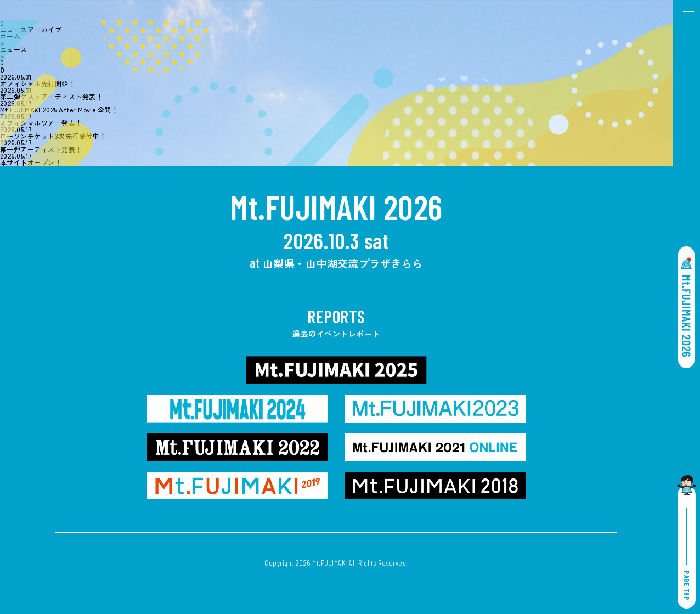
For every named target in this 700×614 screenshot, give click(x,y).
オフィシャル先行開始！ (38, 83)
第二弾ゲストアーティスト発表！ (51, 97)
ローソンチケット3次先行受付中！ (53, 136)
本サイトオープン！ (31, 162)
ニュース (14, 49)
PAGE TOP (687, 554)
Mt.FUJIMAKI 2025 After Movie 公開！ (59, 110)
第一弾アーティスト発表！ (41, 149)
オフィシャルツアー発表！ (41, 123)
